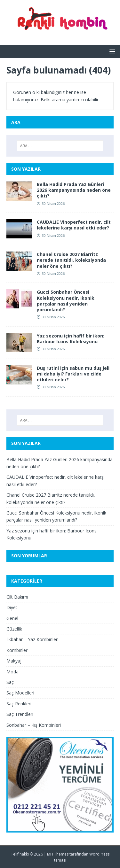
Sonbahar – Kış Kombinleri (34, 725)
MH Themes (58, 854)
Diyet (12, 607)
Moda (12, 672)
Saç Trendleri (20, 714)
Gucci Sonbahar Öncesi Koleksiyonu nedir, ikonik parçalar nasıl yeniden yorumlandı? (66, 301)
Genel (12, 618)
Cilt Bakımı (17, 597)
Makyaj (14, 661)
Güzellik (14, 629)
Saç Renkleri (19, 704)
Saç (10, 682)
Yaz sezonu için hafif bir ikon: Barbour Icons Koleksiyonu (71, 339)
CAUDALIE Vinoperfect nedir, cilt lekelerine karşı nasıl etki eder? (74, 225)
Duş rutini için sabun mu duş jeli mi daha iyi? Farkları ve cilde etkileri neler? (73, 374)
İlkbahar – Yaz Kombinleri (32, 639)
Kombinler (17, 650)
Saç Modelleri (20, 693)
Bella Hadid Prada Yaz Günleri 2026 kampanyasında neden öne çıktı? (74, 190)
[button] (111, 51)
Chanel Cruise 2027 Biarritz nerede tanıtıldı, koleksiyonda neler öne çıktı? (71, 260)
